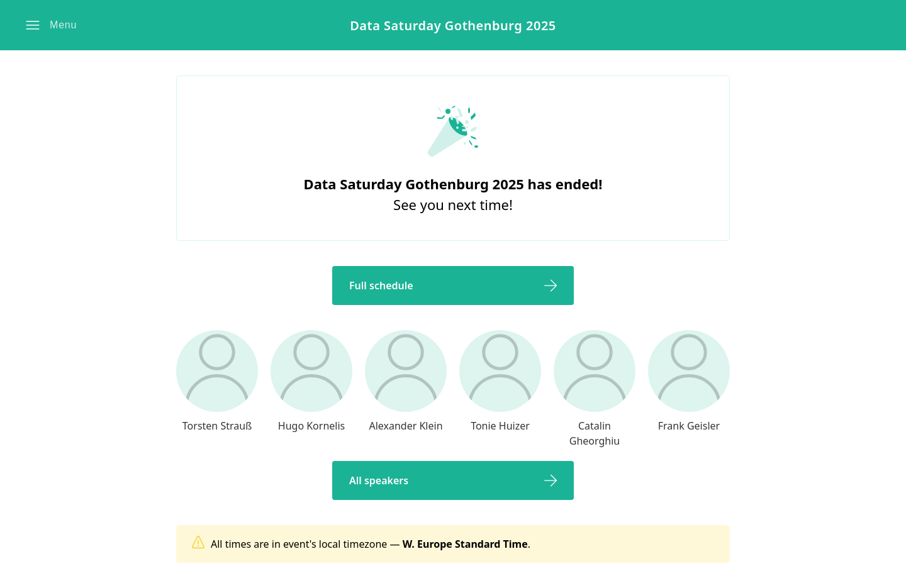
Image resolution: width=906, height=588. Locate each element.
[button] (51, 25)
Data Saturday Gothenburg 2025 (453, 25)
